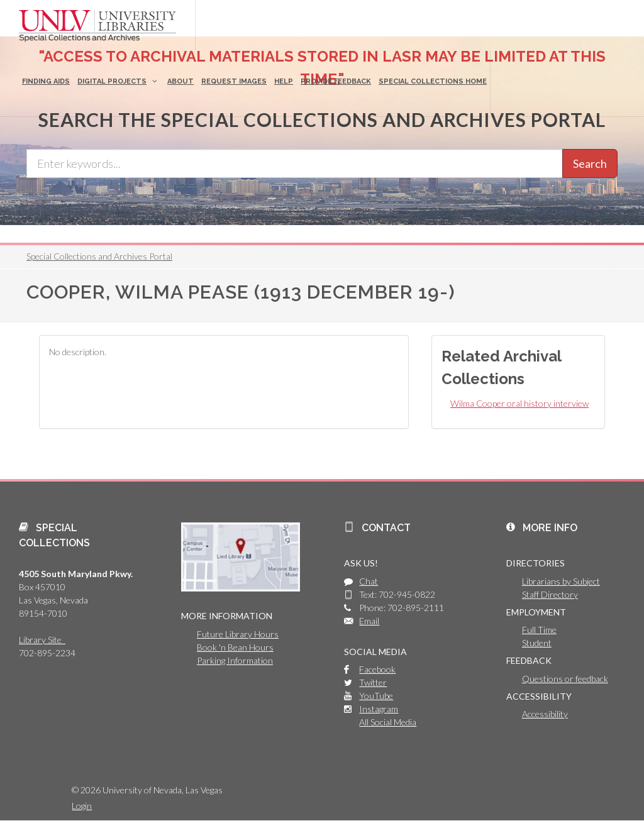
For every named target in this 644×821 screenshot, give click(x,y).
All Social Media (388, 722)
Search (590, 163)
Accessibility (545, 714)
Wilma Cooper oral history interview (519, 403)
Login (82, 806)
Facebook (377, 669)
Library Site (42, 640)
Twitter (373, 682)
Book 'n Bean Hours (235, 647)
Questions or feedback (565, 679)
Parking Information (235, 660)
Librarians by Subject (561, 581)
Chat (369, 581)
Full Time (539, 630)
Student (537, 643)
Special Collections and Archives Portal (99, 256)
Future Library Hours (238, 634)
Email (369, 621)
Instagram (379, 709)
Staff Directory (550, 594)
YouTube (376, 696)
